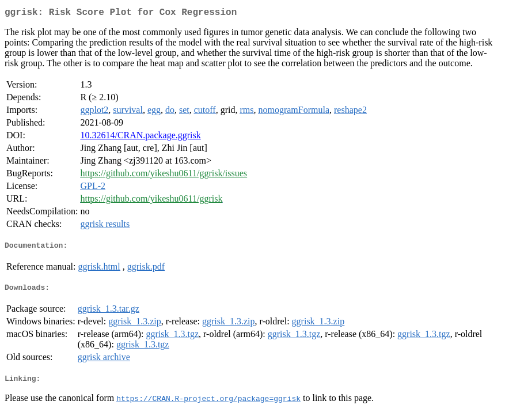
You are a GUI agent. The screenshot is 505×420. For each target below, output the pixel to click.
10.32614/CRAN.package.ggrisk (140, 137)
